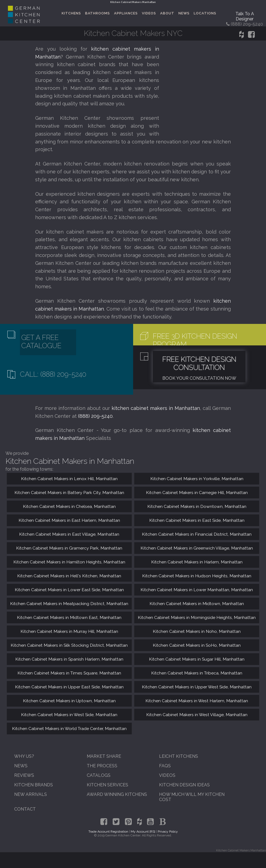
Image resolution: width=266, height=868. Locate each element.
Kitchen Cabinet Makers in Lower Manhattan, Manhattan (197, 590)
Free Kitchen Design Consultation (199, 363)
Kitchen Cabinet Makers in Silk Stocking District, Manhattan (69, 645)
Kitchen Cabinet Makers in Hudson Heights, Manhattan (197, 576)
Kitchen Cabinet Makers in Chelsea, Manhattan (69, 506)
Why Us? (24, 756)
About (167, 13)
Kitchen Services (107, 785)
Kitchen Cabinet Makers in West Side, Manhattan (69, 715)
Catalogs (99, 775)
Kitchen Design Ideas (184, 785)
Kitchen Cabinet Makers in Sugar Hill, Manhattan (197, 659)
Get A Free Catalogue (41, 342)
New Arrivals (31, 794)
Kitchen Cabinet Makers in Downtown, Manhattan (197, 506)
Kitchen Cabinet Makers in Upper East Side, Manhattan (69, 687)
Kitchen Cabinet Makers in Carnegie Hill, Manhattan (197, 493)
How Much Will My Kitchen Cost (192, 797)
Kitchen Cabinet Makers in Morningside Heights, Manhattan (197, 617)
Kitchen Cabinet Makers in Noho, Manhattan (197, 631)
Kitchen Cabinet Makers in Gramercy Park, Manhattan (69, 548)
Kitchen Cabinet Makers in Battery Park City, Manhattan (69, 493)
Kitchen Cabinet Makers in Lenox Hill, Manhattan (69, 479)
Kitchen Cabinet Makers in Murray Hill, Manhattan (69, 631)
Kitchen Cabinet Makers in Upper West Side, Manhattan (197, 687)
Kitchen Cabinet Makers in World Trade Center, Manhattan (69, 729)
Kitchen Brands (34, 785)
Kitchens (71, 13)
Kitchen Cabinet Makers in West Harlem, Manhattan (197, 701)
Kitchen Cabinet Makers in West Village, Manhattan (197, 715)
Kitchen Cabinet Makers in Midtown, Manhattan (197, 604)
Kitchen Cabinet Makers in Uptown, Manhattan (69, 701)
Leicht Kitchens (179, 756)
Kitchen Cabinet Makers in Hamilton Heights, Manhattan (69, 562)
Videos (149, 13)
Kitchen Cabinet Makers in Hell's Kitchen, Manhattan (69, 576)
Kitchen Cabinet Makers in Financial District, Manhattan (197, 534)
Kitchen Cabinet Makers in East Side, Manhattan (197, 520)
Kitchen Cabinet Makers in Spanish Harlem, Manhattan (69, 659)
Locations (205, 13)
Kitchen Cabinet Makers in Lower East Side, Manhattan (69, 590)
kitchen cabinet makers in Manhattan (156, 408)
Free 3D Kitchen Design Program (195, 340)
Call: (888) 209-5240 (53, 374)
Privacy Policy (168, 832)
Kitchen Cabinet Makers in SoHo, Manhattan (197, 645)
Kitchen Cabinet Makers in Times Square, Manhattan (69, 673)
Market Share (104, 756)
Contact (25, 809)
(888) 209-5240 (95, 416)
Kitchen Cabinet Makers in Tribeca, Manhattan (197, 673)
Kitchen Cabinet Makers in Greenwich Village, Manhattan (197, 548)
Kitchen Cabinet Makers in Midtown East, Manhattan (69, 617)
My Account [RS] (143, 832)
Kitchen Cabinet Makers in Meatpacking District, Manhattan (69, 604)
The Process (102, 766)
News (184, 13)
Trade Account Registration (108, 832)
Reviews (24, 775)
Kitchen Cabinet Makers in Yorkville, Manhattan (197, 479)
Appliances (126, 13)
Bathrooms (98, 13)
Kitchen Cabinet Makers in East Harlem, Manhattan (69, 520)
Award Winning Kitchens (117, 794)
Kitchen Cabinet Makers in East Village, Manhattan (69, 534)
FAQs (165, 766)
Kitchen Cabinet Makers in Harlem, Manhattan (197, 562)
